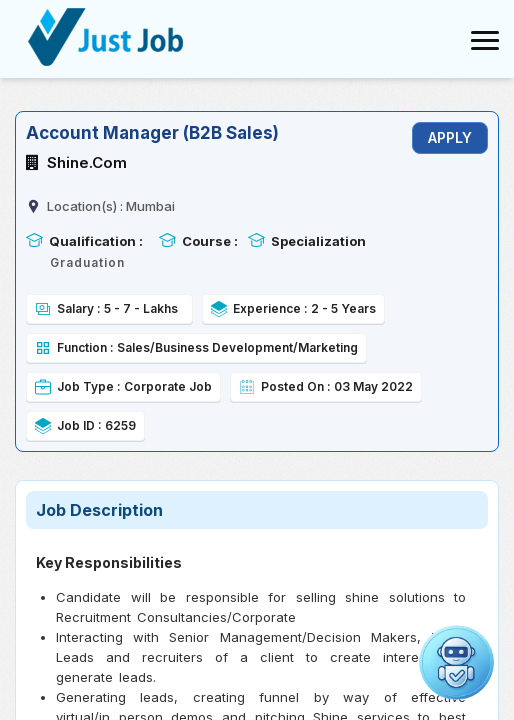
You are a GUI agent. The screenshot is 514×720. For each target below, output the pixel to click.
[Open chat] (456, 662)
